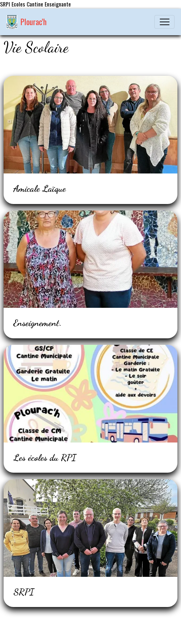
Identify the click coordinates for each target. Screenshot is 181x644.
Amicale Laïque (40, 189)
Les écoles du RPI (45, 458)
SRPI (24, 592)
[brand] (27, 22)
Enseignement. (37, 323)
